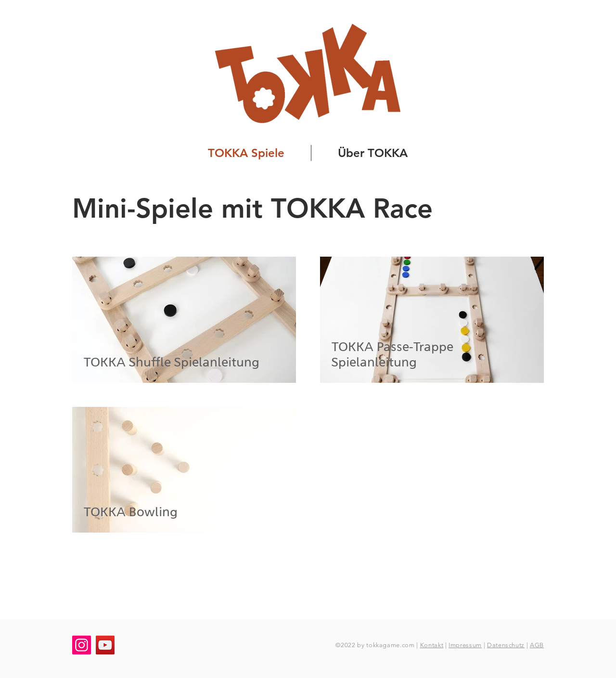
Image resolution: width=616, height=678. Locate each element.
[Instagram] (82, 645)
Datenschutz (506, 645)
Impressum (465, 645)
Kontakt (432, 645)
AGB (537, 645)
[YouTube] (105, 645)
